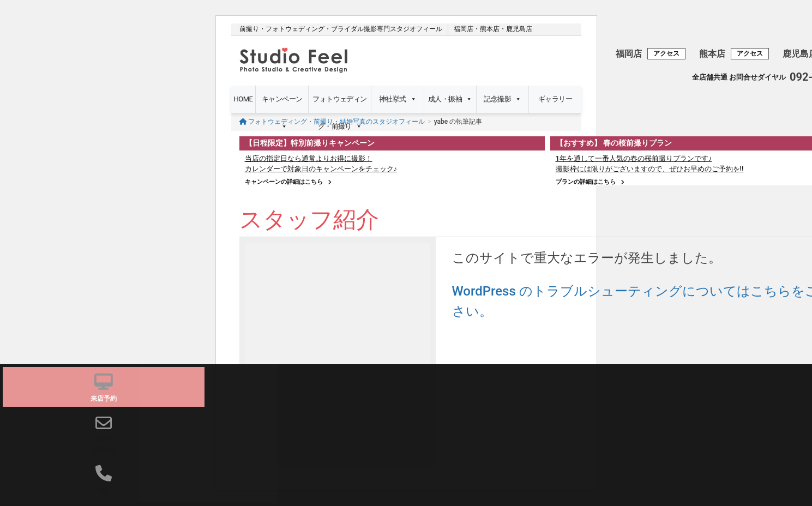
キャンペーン (282, 104)
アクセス (666, 53)
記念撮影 (502, 99)
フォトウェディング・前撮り (340, 104)
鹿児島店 (519, 29)
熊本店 (490, 29)
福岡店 (464, 29)
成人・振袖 (450, 99)
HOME (243, 99)
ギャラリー (555, 99)
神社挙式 (398, 99)
